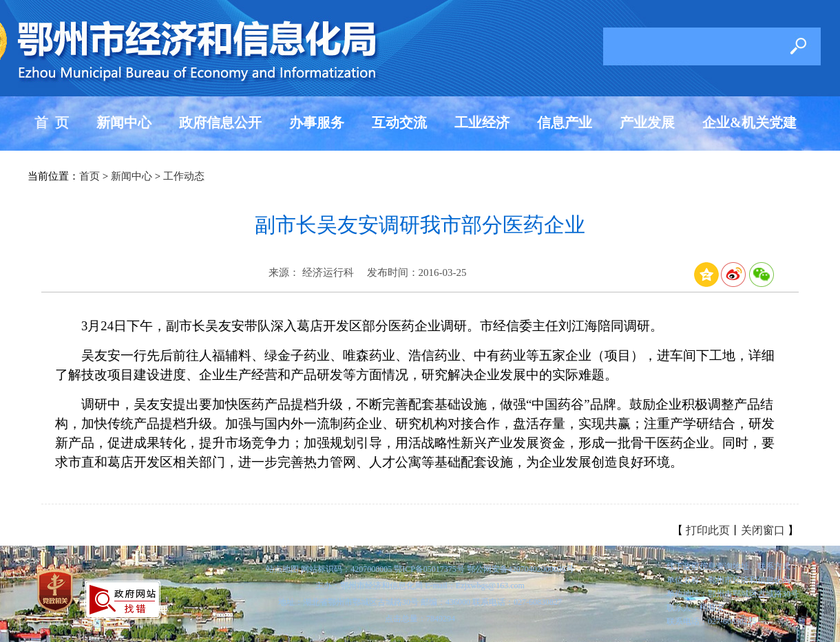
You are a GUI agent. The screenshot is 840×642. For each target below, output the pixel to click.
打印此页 (708, 530)
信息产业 (565, 122)
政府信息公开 (220, 122)
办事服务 (317, 122)
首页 (90, 176)
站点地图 (282, 569)
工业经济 (482, 122)
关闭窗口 (763, 530)
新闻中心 (124, 122)
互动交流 (399, 122)
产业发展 (647, 122)
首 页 (52, 122)
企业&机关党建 (749, 122)
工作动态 (184, 176)
